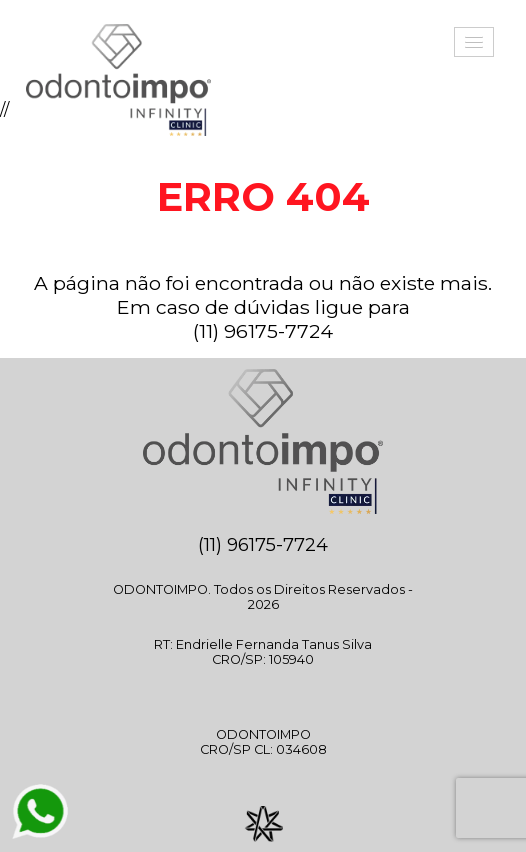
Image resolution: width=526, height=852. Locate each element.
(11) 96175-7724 (263, 331)
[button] (474, 42)
